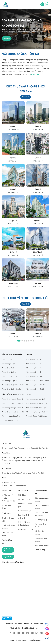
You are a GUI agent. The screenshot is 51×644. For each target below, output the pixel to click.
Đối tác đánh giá (25, 511)
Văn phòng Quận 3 (9, 364)
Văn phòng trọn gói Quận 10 (13, 412)
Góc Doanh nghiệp (42, 545)
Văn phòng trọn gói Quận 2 (37, 399)
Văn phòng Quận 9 (34, 372)
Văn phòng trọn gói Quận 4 (37, 403)
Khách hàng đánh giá (25, 505)
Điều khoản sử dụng (7, 534)
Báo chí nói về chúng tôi (24, 516)
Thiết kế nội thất (28, 628)
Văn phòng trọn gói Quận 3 (12, 403)
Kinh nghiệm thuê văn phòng (41, 514)
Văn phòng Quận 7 (34, 368)
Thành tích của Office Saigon (24, 524)
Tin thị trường (40, 550)
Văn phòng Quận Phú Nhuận (13, 385)
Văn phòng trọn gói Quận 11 (37, 412)
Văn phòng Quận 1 (9, 359)
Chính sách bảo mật (8, 519)
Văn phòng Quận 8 (9, 372)
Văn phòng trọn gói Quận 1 (12, 399)
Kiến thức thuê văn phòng (42, 507)
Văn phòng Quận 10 (10, 376)
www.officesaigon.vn (35, 640)
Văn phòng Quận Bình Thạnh (37, 381)
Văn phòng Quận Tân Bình (36, 385)
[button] (19, 341)
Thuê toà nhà (15, 628)
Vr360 (38, 628)
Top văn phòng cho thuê (40, 525)
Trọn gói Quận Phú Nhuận (36, 416)
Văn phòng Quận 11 (34, 376)
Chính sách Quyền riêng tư (9, 527)
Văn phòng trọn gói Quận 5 (12, 408)
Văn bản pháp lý (41, 520)
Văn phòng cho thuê (22, 623)
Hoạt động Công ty (25, 529)
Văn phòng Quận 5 (9, 368)
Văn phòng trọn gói (38, 623)
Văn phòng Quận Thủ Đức (36, 389)
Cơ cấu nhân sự (24, 499)
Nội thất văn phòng (39, 532)
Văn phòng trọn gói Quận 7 (37, 408)
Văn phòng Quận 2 (34, 359)
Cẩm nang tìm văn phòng (42, 500)
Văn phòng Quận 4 (34, 364)
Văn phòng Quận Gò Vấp (11, 389)
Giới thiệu (22, 495)
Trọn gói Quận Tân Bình (11, 420)
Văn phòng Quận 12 (10, 381)
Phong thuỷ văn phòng (41, 540)
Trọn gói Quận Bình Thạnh (12, 416)
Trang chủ (9, 623)
